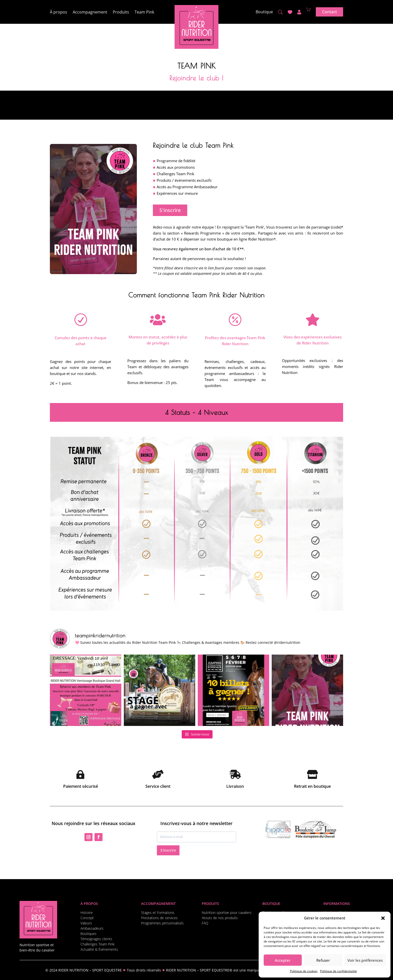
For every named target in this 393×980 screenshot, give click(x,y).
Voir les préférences (365, 960)
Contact (329, 12)
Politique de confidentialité (338, 971)
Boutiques (88, 934)
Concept (87, 918)
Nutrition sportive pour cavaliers (227, 913)
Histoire (87, 913)
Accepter (283, 960)
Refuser (323, 960)
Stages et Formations (158, 913)
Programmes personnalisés (162, 923)
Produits (121, 13)
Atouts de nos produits (220, 918)
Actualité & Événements (99, 949)
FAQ (205, 923)
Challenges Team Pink (97, 944)
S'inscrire (170, 210)
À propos (59, 13)
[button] (383, 918)
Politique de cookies (304, 971)
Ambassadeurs (92, 928)
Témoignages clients (96, 939)
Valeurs (86, 923)
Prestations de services (159, 918)
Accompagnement (90, 13)
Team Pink (144, 13)
